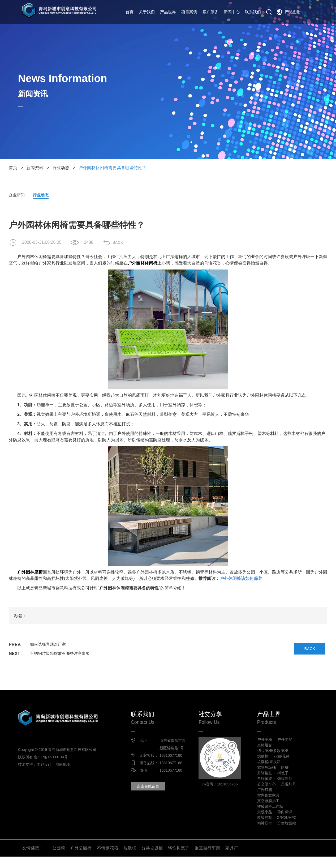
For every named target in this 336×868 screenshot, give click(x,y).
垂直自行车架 (207, 859)
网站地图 (67, 765)
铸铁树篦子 (179, 859)
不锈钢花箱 (107, 859)
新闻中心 (232, 12)
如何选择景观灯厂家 (49, 645)
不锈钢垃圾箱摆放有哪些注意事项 (62, 654)
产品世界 (168, 12)
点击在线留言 (152, 794)
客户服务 (210, 12)
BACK (122, 243)
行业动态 (61, 168)
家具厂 (232, 859)
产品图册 (293, 12)
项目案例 (189, 12)
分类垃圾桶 (152, 859)
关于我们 (147, 12)
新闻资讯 (35, 168)
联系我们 (253, 12)
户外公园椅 (81, 859)
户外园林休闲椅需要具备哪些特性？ (113, 168)
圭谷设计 (48, 765)
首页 (130, 12)
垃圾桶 (130, 859)
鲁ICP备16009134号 (55, 758)
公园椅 (59, 859)
